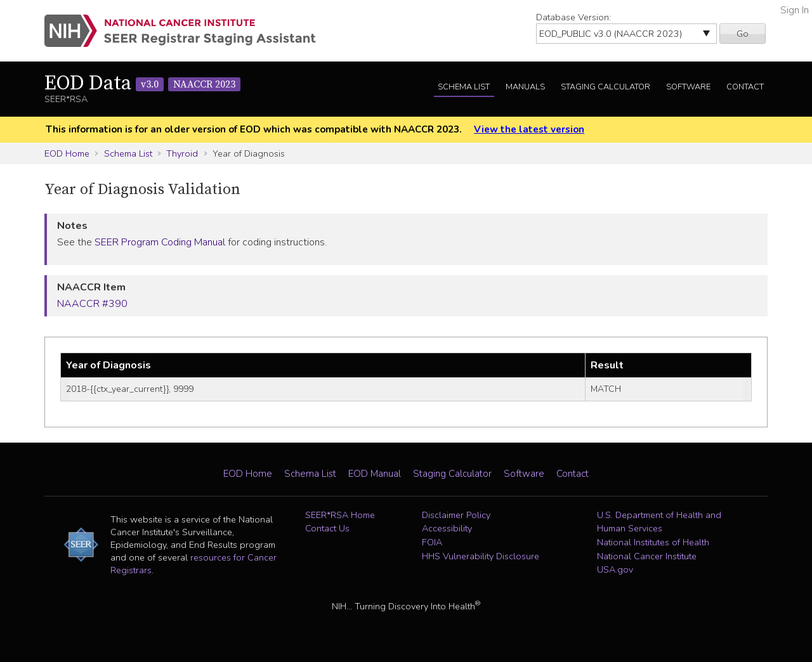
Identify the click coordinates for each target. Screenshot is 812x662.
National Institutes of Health (653, 542)
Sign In (795, 10)
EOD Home (67, 153)
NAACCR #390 (92, 304)
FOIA (432, 542)
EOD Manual (375, 474)
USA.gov (615, 569)
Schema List (464, 87)
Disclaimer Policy (456, 515)
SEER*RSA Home (340, 515)
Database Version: (573, 17)
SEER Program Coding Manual (160, 242)
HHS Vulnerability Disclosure (481, 556)
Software (688, 87)
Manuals (525, 87)
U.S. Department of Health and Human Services (659, 522)
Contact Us (327, 528)
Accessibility (447, 528)
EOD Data (142, 84)
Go (743, 34)
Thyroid (182, 153)
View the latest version (529, 129)
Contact (745, 87)
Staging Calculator (606, 87)
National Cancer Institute (647, 556)
